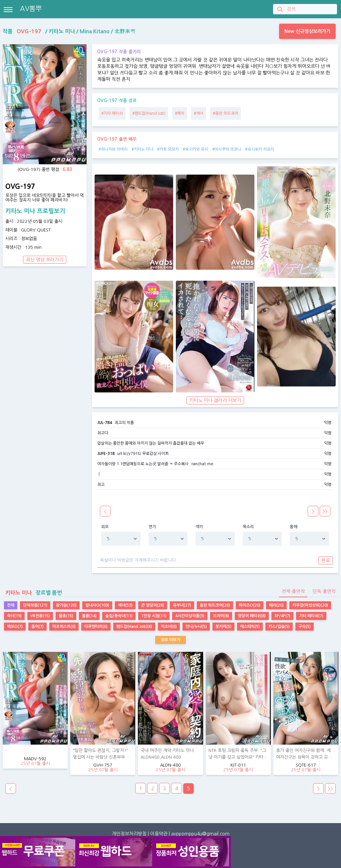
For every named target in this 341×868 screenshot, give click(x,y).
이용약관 (159, 834)
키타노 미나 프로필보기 (35, 211)
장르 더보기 (170, 640)
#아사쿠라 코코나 (227, 149)
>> (330, 789)
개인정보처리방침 (129, 834)
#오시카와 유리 (195, 149)
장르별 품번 (32, 593)
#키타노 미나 (142, 149)
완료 (326, 560)
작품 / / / (69, 31)
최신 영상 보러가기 (45, 260)
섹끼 (199, 527)
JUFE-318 (106, 454)
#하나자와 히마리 (113, 149)
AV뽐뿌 (31, 9)
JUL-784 (105, 423)
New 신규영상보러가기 (307, 31)
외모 (105, 527)
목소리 (248, 527)
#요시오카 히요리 (260, 149)
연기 (152, 527)
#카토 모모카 (168, 149)
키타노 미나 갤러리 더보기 (215, 400)
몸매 (294, 527)
